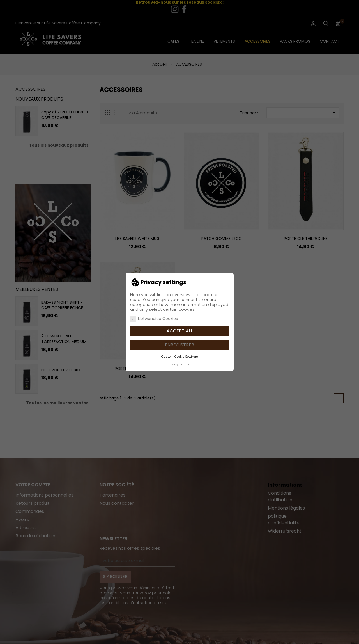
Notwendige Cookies (154, 319)
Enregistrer (179, 345)
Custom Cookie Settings (180, 357)
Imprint (186, 364)
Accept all (180, 331)
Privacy (173, 364)
